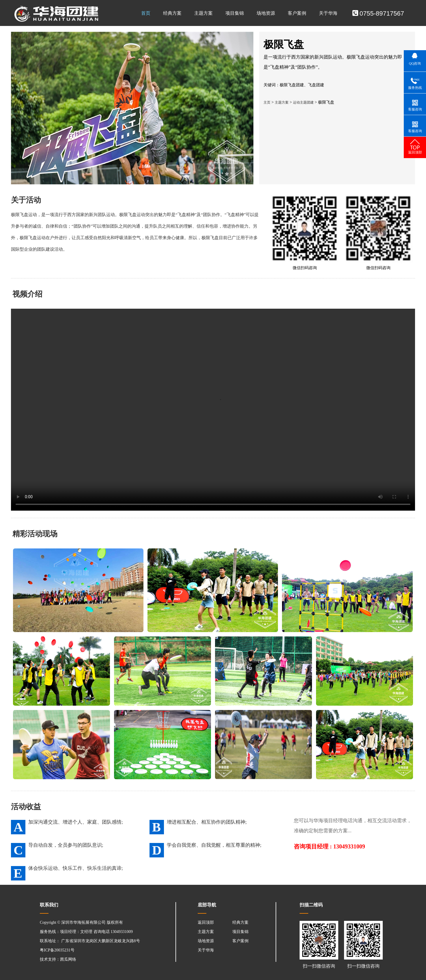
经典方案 (172, 13)
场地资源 (266, 13)
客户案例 (297, 13)
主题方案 (203, 13)
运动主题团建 (303, 102)
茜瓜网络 (68, 959)
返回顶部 (206, 922)
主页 (267, 102)
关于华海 (328, 13)
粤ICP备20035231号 (57, 950)
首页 (146, 13)
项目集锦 (235, 13)
